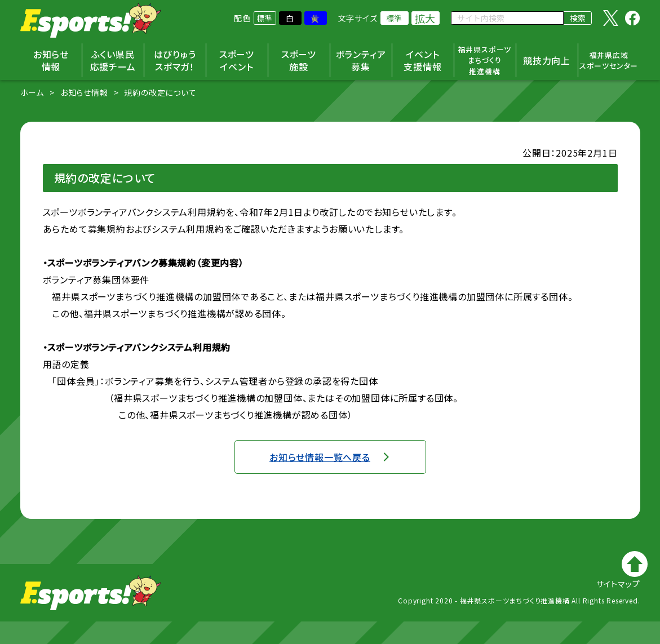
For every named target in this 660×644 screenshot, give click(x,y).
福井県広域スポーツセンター (609, 61)
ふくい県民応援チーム (113, 60)
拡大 (426, 18)
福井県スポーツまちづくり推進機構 (485, 60)
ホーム (32, 92)
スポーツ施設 (299, 60)
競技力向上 (547, 60)
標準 (265, 18)
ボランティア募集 (361, 60)
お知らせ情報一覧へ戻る (320, 457)
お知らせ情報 (51, 60)
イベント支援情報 (422, 60)
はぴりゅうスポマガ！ (175, 60)
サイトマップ (618, 584)
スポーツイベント (237, 60)
